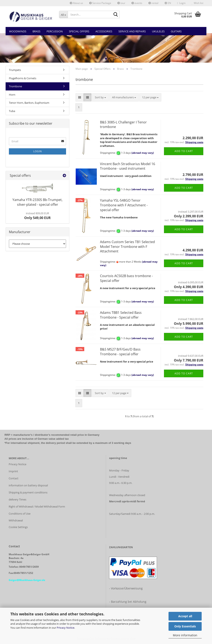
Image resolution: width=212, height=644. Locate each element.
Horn (12, 95)
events (137, 3)
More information (185, 635)
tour (121, 3)
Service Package (100, 3)
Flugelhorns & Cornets (23, 78)
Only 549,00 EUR (37, 216)
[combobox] (100, 97)
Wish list (198, 3)
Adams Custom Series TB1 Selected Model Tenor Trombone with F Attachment (127, 247)
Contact (14, 478)
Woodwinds (18, 31)
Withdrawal (16, 520)
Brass (36, 31)
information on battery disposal (28, 485)
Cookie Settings (18, 527)
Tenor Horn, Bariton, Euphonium (29, 103)
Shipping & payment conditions (28, 492)
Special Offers (79, 31)
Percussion (55, 31)
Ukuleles (158, 31)
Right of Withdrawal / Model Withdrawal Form (37, 506)
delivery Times (17, 499)
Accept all (185, 616)
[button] (168, 3)
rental (153, 3)
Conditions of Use (20, 514)
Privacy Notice (66, 628)
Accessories (104, 31)
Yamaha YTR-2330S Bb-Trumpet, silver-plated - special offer (37, 202)
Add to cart (184, 151)
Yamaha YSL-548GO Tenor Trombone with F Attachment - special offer (124, 205)
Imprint (13, 471)
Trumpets (15, 70)
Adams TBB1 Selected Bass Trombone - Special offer (121, 315)
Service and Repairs (132, 31)
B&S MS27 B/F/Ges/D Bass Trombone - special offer (120, 352)
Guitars (176, 31)
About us (76, 3)
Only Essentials (185, 626)
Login (38, 151)
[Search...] (63, 15)
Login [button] (181, 3)
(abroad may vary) (143, 153)
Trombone (15, 86)
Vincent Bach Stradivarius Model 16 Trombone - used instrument (128, 166)
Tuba (12, 111)
